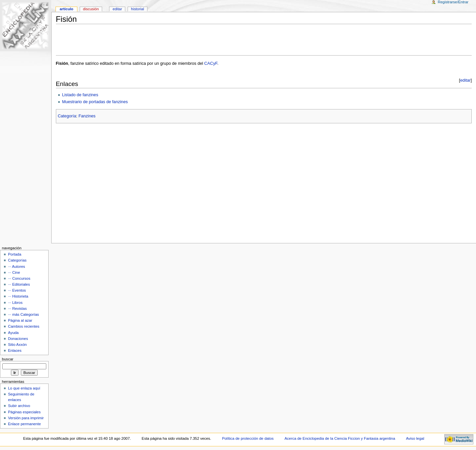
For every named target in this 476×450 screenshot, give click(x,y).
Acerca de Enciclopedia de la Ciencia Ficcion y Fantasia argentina (340, 438)
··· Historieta (18, 296)
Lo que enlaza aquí (24, 388)
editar (465, 80)
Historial (137, 9)
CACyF (211, 63)
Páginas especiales (24, 412)
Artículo (66, 9)
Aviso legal (415, 438)
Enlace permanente (24, 424)
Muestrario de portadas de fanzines (95, 102)
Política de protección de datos (248, 438)
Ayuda (13, 333)
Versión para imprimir (26, 418)
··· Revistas (17, 308)
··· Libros (15, 303)
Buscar (8, 359)
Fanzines (87, 116)
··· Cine (14, 272)
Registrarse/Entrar (453, 2)
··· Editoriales (19, 284)
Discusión (91, 9)
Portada (15, 254)
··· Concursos (19, 278)
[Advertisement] (264, 40)
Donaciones (18, 339)
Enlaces (15, 350)
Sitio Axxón (17, 345)
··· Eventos (17, 290)
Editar (118, 9)
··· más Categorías (23, 314)
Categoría (67, 116)
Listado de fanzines (80, 95)
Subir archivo (19, 406)
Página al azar (20, 320)
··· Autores (17, 266)
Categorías (17, 260)
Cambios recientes (24, 326)
